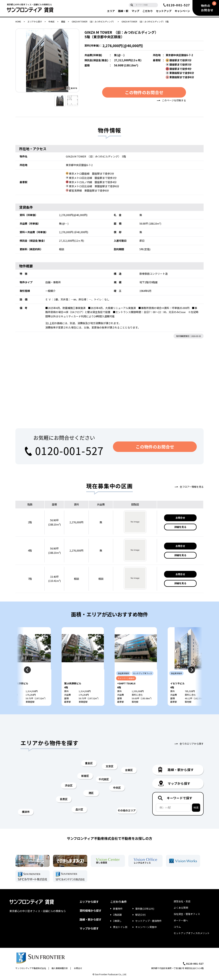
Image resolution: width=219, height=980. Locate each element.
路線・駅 (123, 11)
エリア (111, 11)
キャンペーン (182, 11)
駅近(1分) (140, 915)
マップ (135, 11)
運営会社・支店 (182, 902)
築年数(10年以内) (145, 909)
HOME (18, 21)
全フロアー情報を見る (192, 487)
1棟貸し (117, 921)
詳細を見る (180, 527)
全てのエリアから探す (192, 744)
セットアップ (164, 11)
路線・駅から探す (91, 920)
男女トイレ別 (120, 927)
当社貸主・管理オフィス (187, 914)
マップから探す (89, 929)
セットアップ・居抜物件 (149, 921)
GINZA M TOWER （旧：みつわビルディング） (93, 21)
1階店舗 (117, 915)
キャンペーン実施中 (146, 927)
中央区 (51, 21)
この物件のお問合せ (144, 92)
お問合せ (180, 518)
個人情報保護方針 (60, 969)
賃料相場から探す (91, 911)
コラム (177, 927)
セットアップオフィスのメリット (192, 934)
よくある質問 (181, 908)
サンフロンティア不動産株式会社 (31, 969)
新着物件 (118, 909)
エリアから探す (35, 21)
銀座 (63, 21)
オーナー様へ (181, 921)
